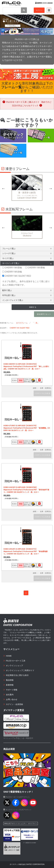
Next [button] (51, 188)
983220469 (29, 837)
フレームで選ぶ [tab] (27, 249)
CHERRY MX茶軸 (12, 268)
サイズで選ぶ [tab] (27, 258)
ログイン (39, 10)
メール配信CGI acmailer (29, 843)
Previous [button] (3, 188)
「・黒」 (36, 323)
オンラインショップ (14, 666)
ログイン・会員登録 (14, 704)
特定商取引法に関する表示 (17, 675)
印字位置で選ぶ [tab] (27, 295)
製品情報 (10, 680)
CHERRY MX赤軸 (12, 272)
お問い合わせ (12, 699)
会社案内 (10, 695)
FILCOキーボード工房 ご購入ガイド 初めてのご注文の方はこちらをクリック (27, 104)
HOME (9, 656)
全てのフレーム (22, 323)
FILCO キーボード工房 (16, 661)
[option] (27, 188)
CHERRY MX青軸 (35, 268)
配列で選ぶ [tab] (27, 290)
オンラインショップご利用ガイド (20, 670)
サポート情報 (12, 690)
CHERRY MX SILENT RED (17, 276)
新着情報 (10, 685)
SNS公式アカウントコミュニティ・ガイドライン (21, 824)
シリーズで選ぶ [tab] (27, 253)
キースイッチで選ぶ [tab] (27, 263)
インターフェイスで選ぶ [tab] (27, 300)
